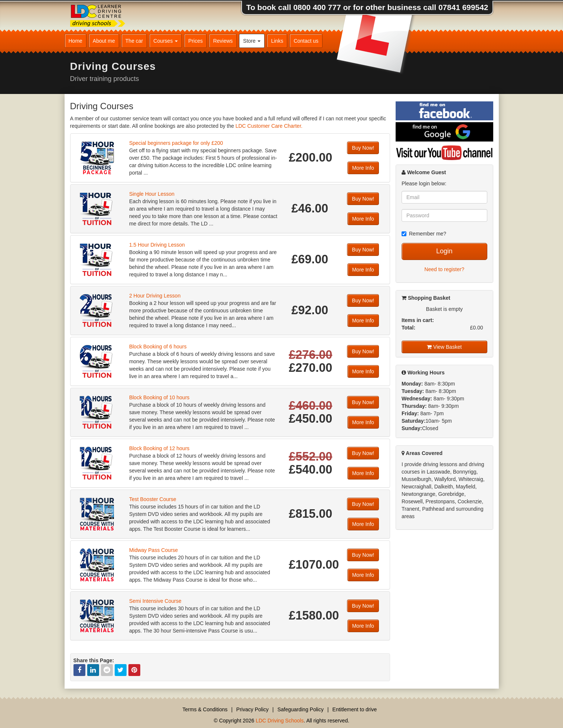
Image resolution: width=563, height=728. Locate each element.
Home (76, 41)
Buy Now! (363, 148)
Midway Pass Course (154, 550)
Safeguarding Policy (300, 709)
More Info (363, 168)
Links (277, 41)
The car (134, 41)
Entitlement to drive (355, 709)
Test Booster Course (153, 499)
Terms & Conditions (205, 709)
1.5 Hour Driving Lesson (157, 245)
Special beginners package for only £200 (176, 143)
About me (104, 41)
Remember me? (424, 234)
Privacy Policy (253, 709)
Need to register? (444, 269)
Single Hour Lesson (152, 194)
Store (252, 41)
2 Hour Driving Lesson (155, 296)
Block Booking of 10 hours (159, 397)
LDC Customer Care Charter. (269, 126)
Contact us (306, 41)
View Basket (444, 347)
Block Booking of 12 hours (159, 448)
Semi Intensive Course (155, 601)
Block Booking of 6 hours (158, 347)
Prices (195, 41)
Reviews (223, 41)
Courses (166, 41)
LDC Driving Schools (280, 721)
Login (444, 251)
